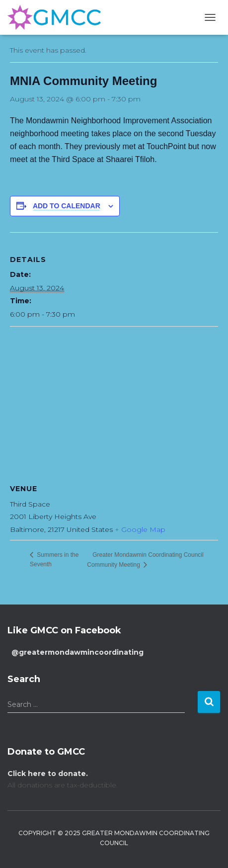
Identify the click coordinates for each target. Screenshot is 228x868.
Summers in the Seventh (54, 560)
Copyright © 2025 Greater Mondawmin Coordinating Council (114, 838)
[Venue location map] (114, 398)
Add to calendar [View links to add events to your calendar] (67, 206)
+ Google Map (140, 529)
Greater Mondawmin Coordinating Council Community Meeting (145, 560)
